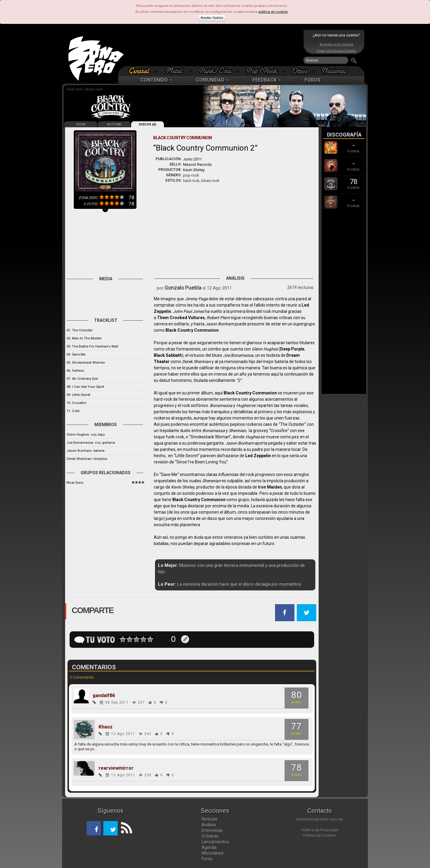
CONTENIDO (156, 80)
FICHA (81, 124)
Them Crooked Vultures (181, 318)
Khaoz (106, 727)
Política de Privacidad (320, 830)
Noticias (209, 819)
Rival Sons (75, 483)
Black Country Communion (192, 330)
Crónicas (210, 836)
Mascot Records (197, 164)
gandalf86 (104, 696)
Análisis (209, 825)
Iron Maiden (270, 487)
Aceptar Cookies (212, 18)
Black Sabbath (168, 355)
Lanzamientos (215, 842)
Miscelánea (212, 853)
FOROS (312, 80)
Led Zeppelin (258, 456)
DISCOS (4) (148, 124)
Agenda (209, 847)
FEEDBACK (267, 80)
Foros (207, 859)
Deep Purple (292, 349)
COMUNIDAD (212, 80)
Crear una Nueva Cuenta (336, 51)
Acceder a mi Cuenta (336, 44)
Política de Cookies (320, 835)
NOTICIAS (114, 124)
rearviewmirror (116, 768)
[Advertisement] (214, 48)
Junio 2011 (192, 159)
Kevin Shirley (194, 170)
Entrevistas (212, 830)
